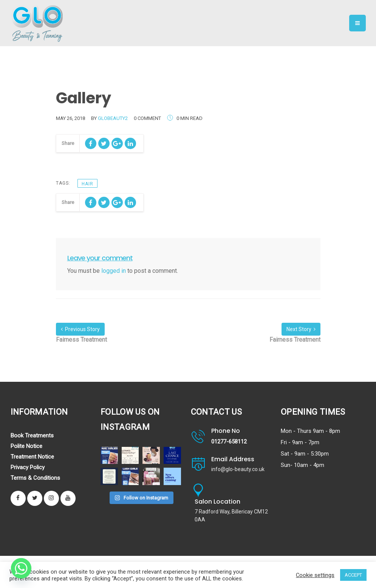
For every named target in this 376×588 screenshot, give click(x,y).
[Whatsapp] (21, 568)
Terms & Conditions (35, 478)
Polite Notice (26, 446)
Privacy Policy (28, 467)
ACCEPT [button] (353, 575)
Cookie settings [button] (315, 575)
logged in (114, 271)
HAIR (87, 184)
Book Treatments (32, 436)
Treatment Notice (32, 457)
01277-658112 (229, 442)
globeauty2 (113, 118)
